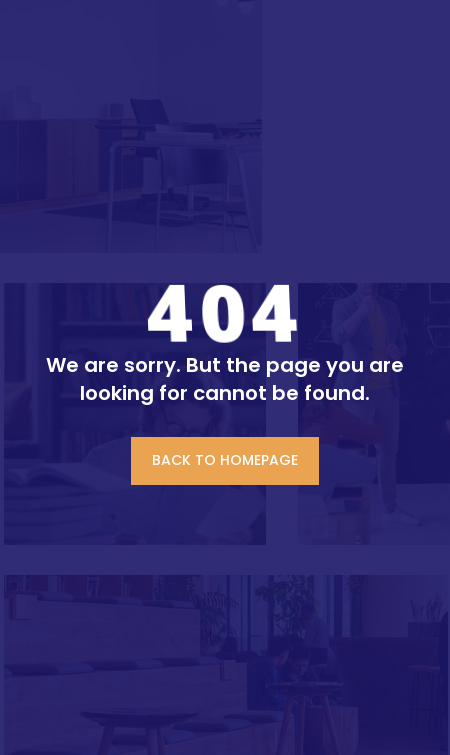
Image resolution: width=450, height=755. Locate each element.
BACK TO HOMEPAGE (225, 460)
